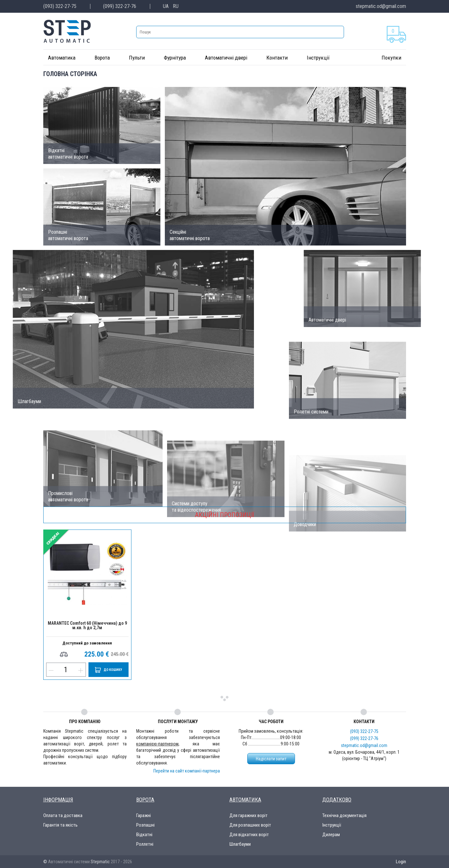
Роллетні (145, 844)
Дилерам (331, 835)
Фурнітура (175, 58)
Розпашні (145, 825)
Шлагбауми (240, 844)
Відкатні (144, 835)
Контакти (277, 58)
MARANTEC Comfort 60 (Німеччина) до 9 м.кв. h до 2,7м (87, 626)
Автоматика (62, 58)
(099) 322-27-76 (120, 6)
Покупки (391, 58)
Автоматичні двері (226, 58)
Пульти (137, 58)
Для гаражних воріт (249, 815)
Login (401, 862)
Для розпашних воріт (250, 825)
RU (176, 6)
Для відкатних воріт (249, 835)
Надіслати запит (271, 759)
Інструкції (318, 58)
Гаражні (144, 815)
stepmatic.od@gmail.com (381, 6)
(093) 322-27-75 (60, 6)
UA (166, 6)
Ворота (102, 58)
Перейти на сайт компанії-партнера (187, 771)
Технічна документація (344, 815)
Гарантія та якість (60, 825)
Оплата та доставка (63, 815)
